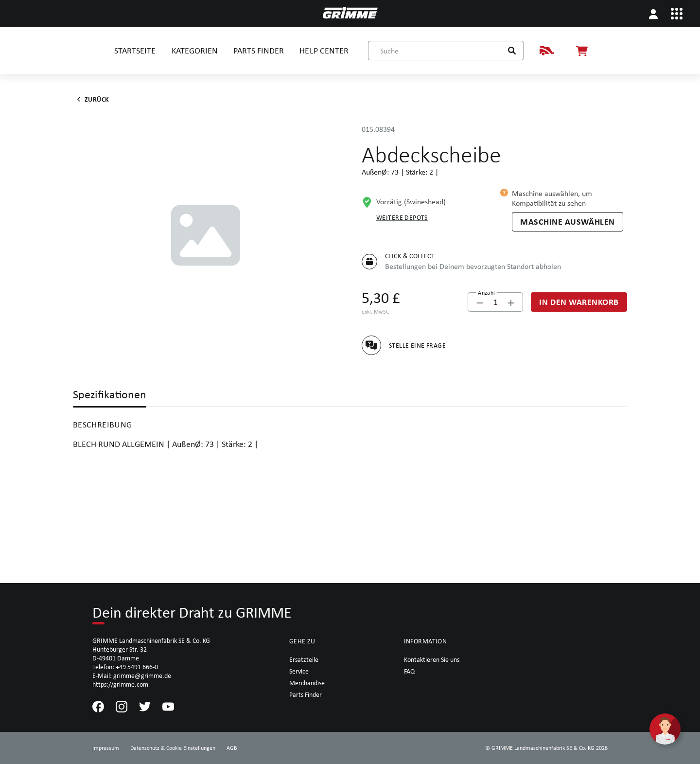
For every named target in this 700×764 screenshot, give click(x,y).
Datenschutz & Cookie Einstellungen (173, 748)
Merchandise (307, 683)
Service (299, 671)
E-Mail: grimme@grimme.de (132, 675)
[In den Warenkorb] (579, 302)
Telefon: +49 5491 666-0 (125, 667)
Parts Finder (306, 694)
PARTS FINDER (259, 50)
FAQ (409, 671)
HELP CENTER (324, 50)
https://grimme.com (120, 684)
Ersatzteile (304, 659)
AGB (232, 748)
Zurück (91, 99)
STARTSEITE (135, 50)
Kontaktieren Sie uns (432, 659)
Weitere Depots (402, 217)
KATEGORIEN (195, 50)
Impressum (106, 748)
